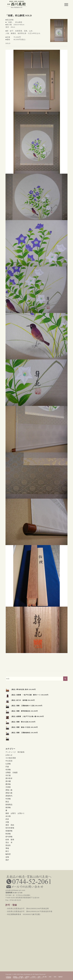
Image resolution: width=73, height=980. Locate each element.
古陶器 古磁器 (12, 772)
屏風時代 (9, 796)
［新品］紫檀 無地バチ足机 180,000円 (24, 727)
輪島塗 (8, 854)
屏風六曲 (9, 793)
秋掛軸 (8, 834)
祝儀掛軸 (9, 831)
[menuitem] (65, 5)
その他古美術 (11, 758)
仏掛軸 (8, 764)
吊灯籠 (8, 775)
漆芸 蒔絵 (10, 825)
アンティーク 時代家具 (15, 752)
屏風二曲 (9, 790)
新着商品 (9, 805)
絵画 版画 (10, 839)
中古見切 (9, 761)
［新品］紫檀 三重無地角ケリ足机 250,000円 (26, 706)
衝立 (7, 851)
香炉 (7, 860)
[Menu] (65, 5)
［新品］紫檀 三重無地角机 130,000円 (24, 733)
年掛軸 (8, 799)
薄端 (7, 848)
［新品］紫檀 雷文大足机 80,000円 (23, 722)
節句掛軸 (9, 837)
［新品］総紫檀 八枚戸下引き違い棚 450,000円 (27, 716)
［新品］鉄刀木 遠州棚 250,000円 (23, 700)
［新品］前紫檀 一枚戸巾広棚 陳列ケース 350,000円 (29, 695)
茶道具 (8, 845)
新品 (7, 802)
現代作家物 (10, 828)
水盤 (7, 822)
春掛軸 (8, 807)
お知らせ (9, 755)
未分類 (8, 816)
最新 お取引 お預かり (15, 813)
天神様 (8, 787)
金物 (7, 857)
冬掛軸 (8, 770)
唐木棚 (8, 781)
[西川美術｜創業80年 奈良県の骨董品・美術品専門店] (30, 4)
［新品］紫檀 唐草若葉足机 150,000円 (24, 711)
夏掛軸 (8, 784)
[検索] (37, 679)
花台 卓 (9, 842)
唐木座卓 (9, 778)
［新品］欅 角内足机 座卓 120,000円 (23, 689)
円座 (7, 767)
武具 (7, 819)
